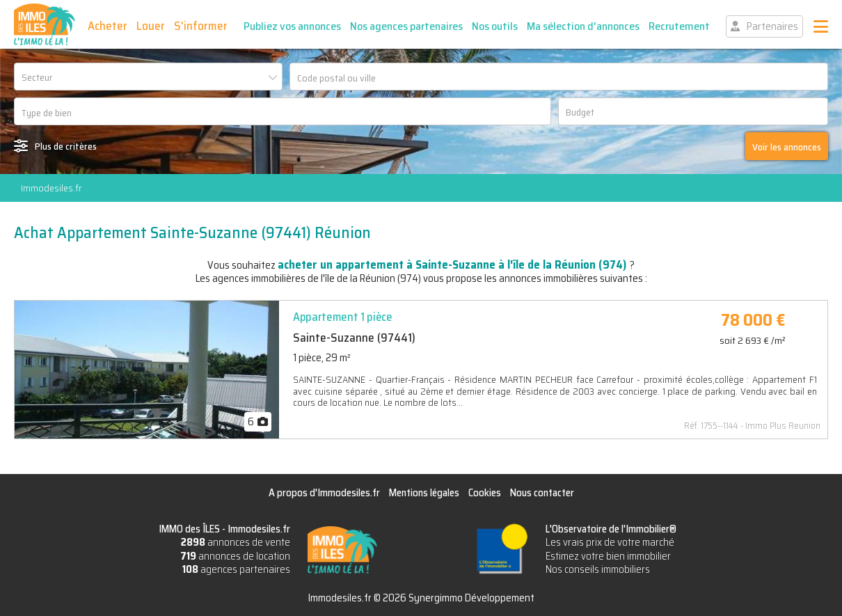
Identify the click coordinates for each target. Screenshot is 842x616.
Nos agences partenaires (406, 26)
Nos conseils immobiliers (598, 569)
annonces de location (235, 556)
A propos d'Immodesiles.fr (324, 493)
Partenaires (772, 26)
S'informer (201, 26)
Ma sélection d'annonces (583, 26)
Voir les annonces (787, 147)
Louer (151, 26)
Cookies (485, 493)
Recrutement (679, 26)
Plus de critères (66, 146)
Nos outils (495, 26)
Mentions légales (424, 493)
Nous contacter (542, 493)
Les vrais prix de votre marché (610, 542)
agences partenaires (236, 569)
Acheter (108, 26)
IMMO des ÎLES (45, 24)
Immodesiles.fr (51, 188)
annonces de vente (236, 542)
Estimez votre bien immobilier (608, 556)
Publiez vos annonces (292, 26)
